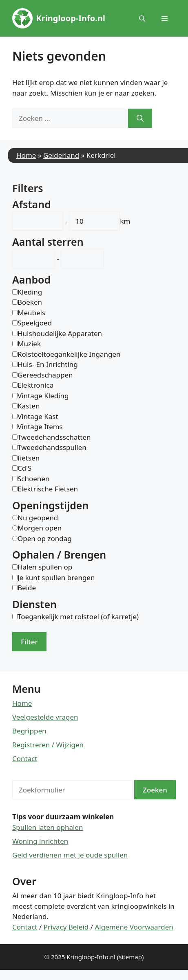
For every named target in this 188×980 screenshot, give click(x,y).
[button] (142, 18)
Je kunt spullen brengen (56, 577)
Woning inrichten (40, 841)
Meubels (31, 313)
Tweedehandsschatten (54, 437)
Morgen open (40, 528)
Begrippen (29, 731)
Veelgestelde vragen (45, 717)
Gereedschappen (45, 375)
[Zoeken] (140, 118)
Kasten (29, 406)
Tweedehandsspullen (52, 447)
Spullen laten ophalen (48, 827)
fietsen (29, 458)
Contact (25, 758)
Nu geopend (38, 518)
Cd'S (24, 468)
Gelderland (61, 155)
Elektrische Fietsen (48, 489)
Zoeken (155, 790)
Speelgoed (35, 323)
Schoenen (33, 479)
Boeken (30, 302)
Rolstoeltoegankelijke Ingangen (69, 354)
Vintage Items (40, 427)
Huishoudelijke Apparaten (60, 333)
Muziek (29, 344)
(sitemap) (130, 957)
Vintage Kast (38, 416)
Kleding (30, 292)
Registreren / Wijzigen (48, 745)
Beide (27, 588)
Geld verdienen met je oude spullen (70, 855)
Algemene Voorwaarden (134, 927)
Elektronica (35, 385)
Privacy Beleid (66, 927)
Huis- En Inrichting (48, 364)
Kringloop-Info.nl (71, 18)
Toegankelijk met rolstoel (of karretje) (78, 617)
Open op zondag (45, 538)
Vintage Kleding (43, 396)
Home (26, 155)
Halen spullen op (45, 567)
